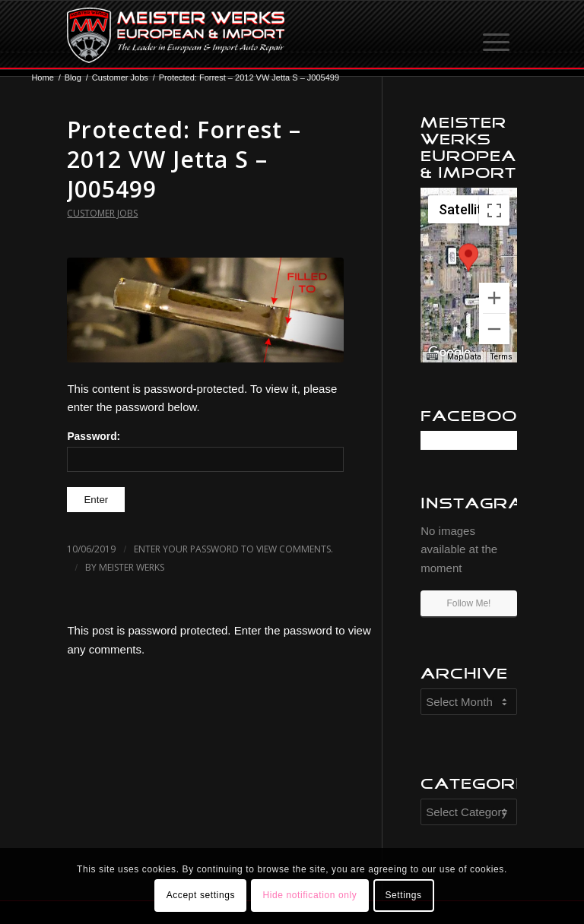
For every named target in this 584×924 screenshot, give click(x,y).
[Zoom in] (494, 298)
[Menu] (497, 35)
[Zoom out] (494, 329)
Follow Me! (468, 603)
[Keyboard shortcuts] (432, 357)
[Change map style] (467, 209)
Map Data (464, 357)
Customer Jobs (102, 213)
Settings (403, 895)
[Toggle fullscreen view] (494, 210)
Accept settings (201, 895)
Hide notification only (309, 895)
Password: (205, 451)
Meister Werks (132, 567)
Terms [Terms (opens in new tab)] (501, 357)
